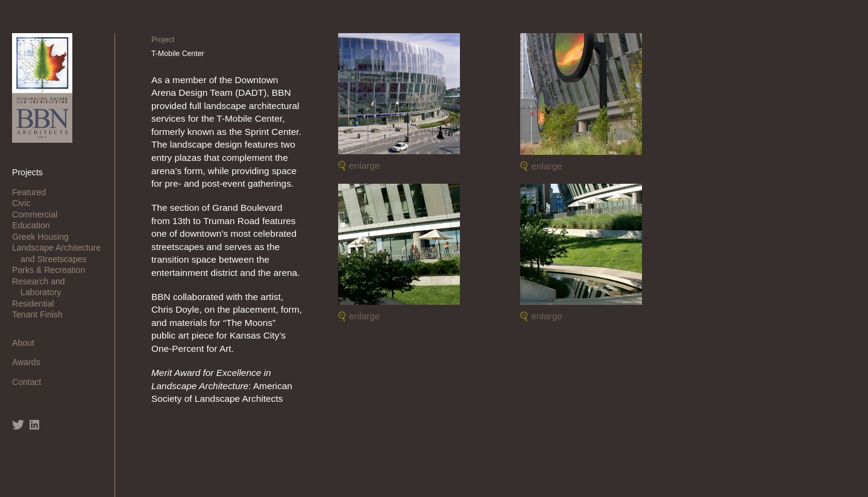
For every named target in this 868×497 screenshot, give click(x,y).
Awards (30, 362)
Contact (31, 382)
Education (35, 225)
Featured (33, 192)
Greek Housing (45, 237)
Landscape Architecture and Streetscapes (61, 253)
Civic (25, 203)
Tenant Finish (42, 314)
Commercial (39, 214)
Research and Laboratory (43, 287)
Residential (37, 304)
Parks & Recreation (53, 270)
